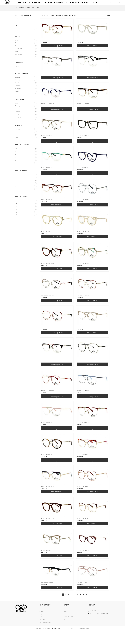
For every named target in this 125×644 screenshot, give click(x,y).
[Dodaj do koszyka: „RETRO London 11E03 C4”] (56, 180)
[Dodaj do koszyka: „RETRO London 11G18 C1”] (93, 245)
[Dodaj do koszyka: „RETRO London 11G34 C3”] (93, 342)
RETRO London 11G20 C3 (48, 272)
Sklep (65, 625)
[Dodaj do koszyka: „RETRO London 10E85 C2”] (56, 83)
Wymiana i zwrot (68, 630)
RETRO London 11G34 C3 (84, 336)
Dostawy (66, 627)
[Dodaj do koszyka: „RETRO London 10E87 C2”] (93, 83)
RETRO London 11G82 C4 (84, 563)
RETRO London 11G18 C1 (84, 239)
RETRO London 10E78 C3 (48, 45)
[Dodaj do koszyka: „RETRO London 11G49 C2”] (56, 407)
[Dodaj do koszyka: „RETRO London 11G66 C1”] (93, 504)
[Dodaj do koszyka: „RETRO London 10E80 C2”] (93, 51)
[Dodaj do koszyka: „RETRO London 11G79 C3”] (56, 568)
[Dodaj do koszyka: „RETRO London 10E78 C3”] (56, 51)
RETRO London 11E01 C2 (84, 142)
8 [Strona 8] (84, 608)
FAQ (41, 627)
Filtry (108, 20)
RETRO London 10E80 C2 (85, 45)
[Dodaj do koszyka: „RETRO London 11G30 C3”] (93, 309)
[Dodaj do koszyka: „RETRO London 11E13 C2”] (93, 212)
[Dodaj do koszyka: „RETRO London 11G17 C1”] (56, 245)
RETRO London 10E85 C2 (48, 78)
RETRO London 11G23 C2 (84, 272)
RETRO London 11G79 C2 (84, 531)
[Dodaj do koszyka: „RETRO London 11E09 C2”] (93, 180)
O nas (41, 625)
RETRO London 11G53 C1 (48, 434)
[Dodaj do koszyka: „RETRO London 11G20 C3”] (56, 277)
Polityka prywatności (45, 635)
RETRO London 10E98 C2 (48, 142)
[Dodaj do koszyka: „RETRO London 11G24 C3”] (56, 309)
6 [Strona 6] (78, 608)
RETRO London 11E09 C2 (84, 175)
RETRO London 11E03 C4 (48, 175)
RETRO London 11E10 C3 (48, 207)
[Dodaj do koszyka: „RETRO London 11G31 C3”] (56, 342)
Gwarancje (67, 633)
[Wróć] (17, 13)
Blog (41, 630)
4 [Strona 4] (72, 608)
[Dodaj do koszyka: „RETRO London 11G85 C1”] (56, 601)
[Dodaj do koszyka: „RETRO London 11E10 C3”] (56, 212)
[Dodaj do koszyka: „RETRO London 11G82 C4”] (93, 568)
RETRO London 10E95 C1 (84, 110)
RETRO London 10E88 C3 (48, 110)
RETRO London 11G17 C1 (48, 239)
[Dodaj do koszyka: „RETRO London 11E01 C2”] (93, 148)
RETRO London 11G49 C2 (48, 401)
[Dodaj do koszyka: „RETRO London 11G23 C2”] (93, 277)
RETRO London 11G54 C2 (84, 434)
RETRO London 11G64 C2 (84, 466)
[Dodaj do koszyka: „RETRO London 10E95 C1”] (93, 115)
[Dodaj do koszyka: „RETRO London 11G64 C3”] (56, 504)
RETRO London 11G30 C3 (85, 304)
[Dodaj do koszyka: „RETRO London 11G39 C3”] (56, 374)
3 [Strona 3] (69, 608)
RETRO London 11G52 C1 (84, 401)
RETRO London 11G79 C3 (48, 563)
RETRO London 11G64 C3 (48, 498)
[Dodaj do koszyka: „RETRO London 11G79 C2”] (93, 536)
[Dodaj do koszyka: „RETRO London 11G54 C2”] (93, 439)
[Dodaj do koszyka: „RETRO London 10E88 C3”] (56, 115)
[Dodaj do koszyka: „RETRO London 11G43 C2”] (93, 374)
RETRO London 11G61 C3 (48, 466)
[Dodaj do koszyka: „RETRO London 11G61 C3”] (56, 471)
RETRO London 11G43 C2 (84, 369)
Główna (17, 23)
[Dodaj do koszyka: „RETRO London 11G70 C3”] (56, 536)
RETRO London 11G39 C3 (48, 369)
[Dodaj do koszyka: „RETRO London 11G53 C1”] (56, 439)
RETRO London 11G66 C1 (84, 498)
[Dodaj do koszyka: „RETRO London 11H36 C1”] (93, 601)
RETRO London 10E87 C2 (85, 78)
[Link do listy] (99, 624)
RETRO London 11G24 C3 (48, 304)
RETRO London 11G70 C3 (48, 531)
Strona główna (44, 20)
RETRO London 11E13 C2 (84, 207)
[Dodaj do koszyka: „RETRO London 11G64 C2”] (93, 471)
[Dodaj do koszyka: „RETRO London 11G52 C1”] (93, 407)
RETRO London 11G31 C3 (48, 336)
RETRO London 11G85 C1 (48, 595)
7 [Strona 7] (81, 608)
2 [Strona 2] (66, 608)
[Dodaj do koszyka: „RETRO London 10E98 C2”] (56, 148)
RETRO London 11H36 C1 (84, 595)
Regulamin (42, 633)
